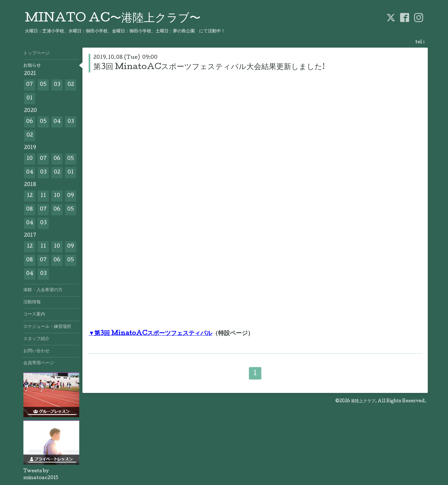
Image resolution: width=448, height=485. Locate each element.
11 (43, 196)
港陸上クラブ (363, 401)
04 (57, 122)
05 (43, 85)
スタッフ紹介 (36, 339)
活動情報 (32, 302)
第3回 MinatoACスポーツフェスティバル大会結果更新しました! (209, 67)
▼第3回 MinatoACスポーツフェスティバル (150, 334)
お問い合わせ (36, 351)
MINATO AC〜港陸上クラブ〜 (113, 19)
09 (71, 196)
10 (30, 159)
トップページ (36, 54)
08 (30, 210)
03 (57, 85)
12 (30, 196)
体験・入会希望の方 (43, 290)
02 (71, 85)
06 (30, 122)
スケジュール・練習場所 (47, 327)
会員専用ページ (39, 363)
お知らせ (32, 66)
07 (30, 85)
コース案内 (34, 315)
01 (30, 98)
